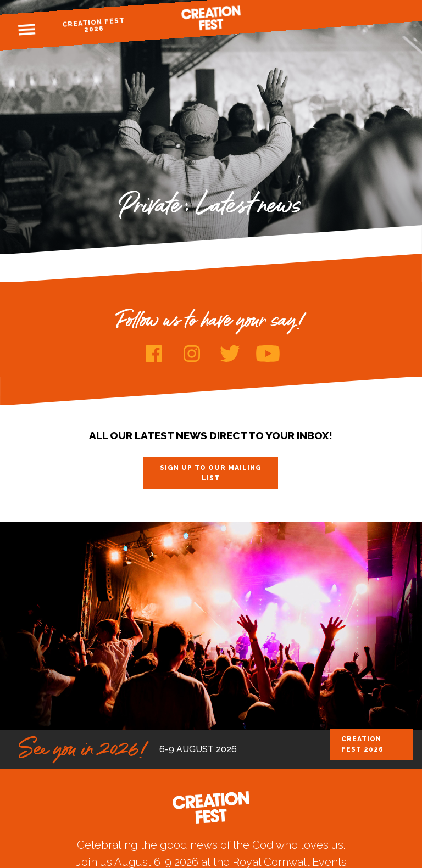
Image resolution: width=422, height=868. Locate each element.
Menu (26, 30)
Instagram (192, 354)
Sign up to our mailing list (211, 473)
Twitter (230, 354)
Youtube (268, 354)
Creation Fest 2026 (94, 25)
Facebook (154, 354)
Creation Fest (211, 18)
